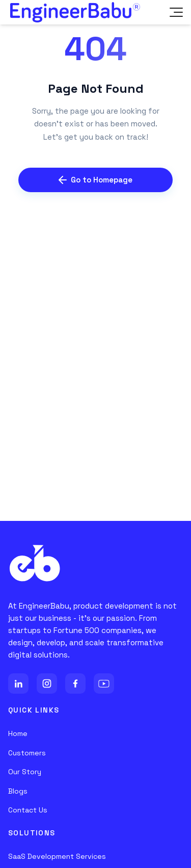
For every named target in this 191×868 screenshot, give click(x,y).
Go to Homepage (95, 180)
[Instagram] (47, 683)
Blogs (18, 791)
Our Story (25, 772)
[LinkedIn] (18, 683)
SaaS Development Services (57, 856)
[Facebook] (75, 683)
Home (18, 733)
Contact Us (28, 810)
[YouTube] (104, 683)
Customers (27, 753)
